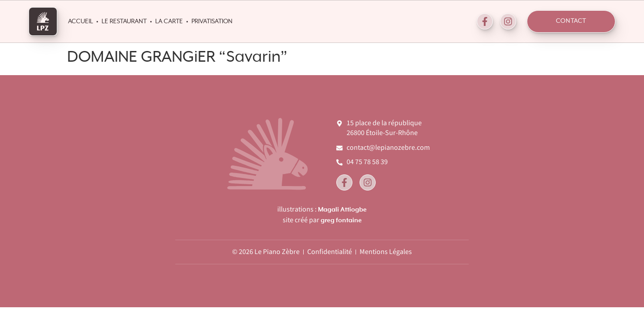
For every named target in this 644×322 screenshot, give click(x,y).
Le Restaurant (124, 21)
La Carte (169, 21)
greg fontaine (341, 220)
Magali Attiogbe (342, 210)
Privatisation (212, 21)
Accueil (80, 21)
